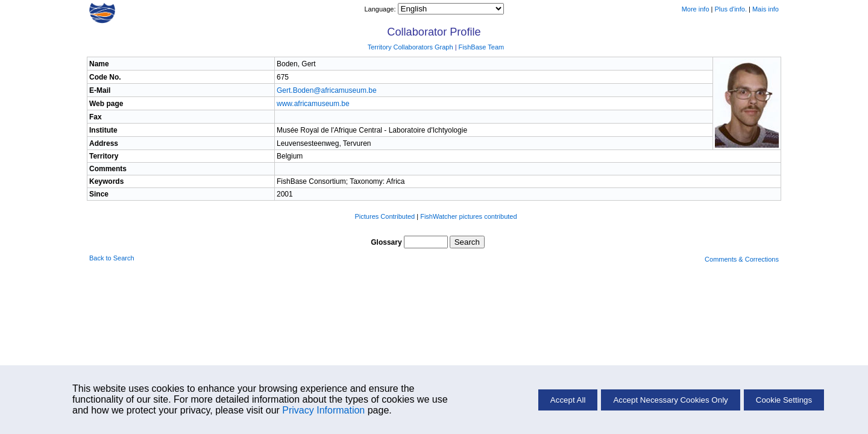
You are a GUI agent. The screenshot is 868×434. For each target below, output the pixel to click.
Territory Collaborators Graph (410, 47)
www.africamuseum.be (313, 104)
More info (696, 9)
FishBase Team (482, 47)
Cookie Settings (784, 400)
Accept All (568, 400)
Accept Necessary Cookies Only (670, 400)
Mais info (766, 9)
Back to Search (112, 258)
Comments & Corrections (742, 259)
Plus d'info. (731, 9)
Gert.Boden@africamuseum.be (327, 90)
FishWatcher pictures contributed (468, 216)
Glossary (386, 242)
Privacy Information (323, 410)
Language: (381, 9)
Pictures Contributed (385, 216)
